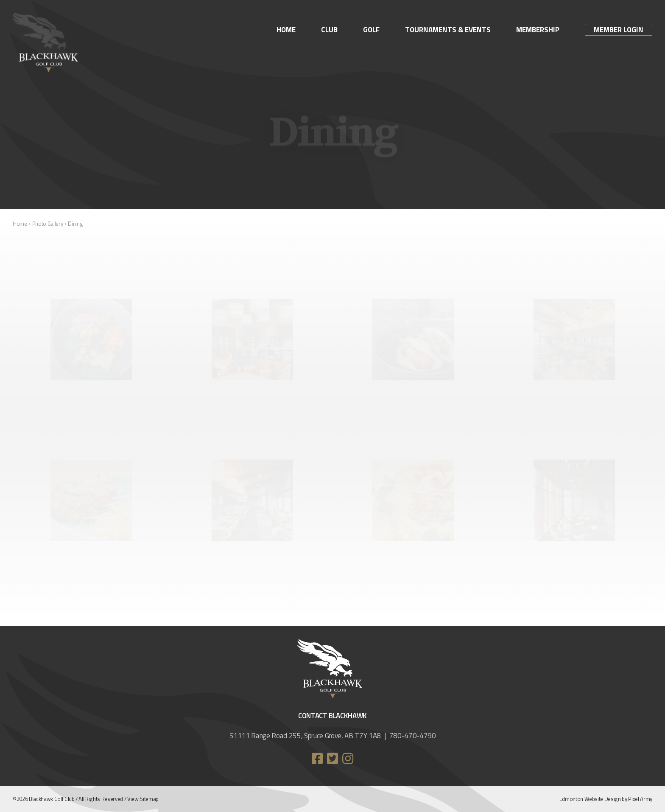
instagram (348, 759)
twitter (332, 759)
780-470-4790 (413, 736)
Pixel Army (640, 799)
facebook (317, 759)
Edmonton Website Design (590, 799)
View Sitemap (143, 799)
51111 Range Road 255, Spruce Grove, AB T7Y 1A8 (305, 736)
